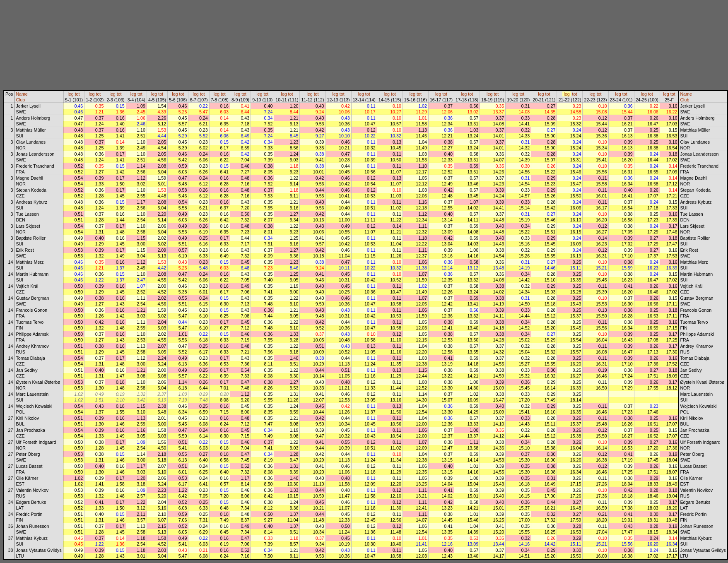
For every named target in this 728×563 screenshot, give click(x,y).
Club (20, 100)
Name (22, 94)
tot (77, 94)
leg (70, 94)
